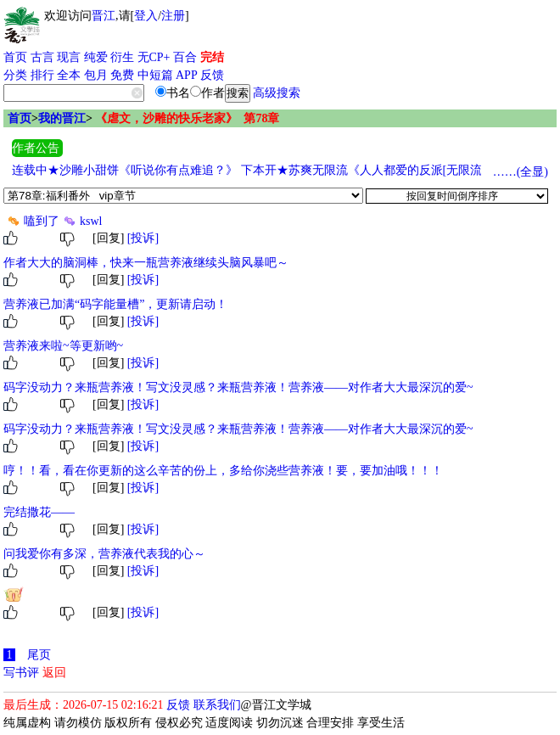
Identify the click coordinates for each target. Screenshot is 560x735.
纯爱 (96, 57)
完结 (212, 57)
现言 (69, 57)
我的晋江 (62, 118)
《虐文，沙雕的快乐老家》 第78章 (187, 118)
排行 (42, 75)
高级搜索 (277, 93)
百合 (185, 57)
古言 (42, 57)
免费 (122, 75)
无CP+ (154, 57)
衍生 (122, 57)
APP (187, 75)
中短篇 (155, 75)
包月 (96, 75)
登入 (146, 16)
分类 (15, 75)
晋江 (104, 16)
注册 (173, 16)
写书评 (21, 673)
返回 (54, 673)
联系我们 (217, 705)
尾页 (39, 655)
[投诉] (143, 238)
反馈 (212, 75)
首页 (15, 57)
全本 (69, 75)
